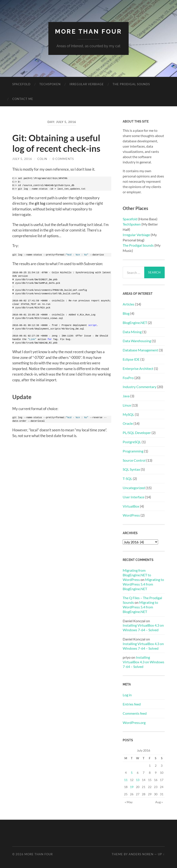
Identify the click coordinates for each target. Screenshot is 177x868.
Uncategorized (134, 488)
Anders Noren (141, 854)
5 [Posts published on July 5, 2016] (132, 773)
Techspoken (50, 84)
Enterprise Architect (138, 368)
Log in (127, 695)
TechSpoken (132, 224)
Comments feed (135, 713)
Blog (126, 313)
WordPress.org (134, 722)
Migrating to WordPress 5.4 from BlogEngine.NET (143, 584)
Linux (127, 405)
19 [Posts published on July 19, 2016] (132, 787)
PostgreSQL (132, 442)
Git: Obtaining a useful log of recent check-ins (56, 143)
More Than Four (88, 32)
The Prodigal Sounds (131, 84)
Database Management (140, 350)
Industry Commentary (140, 387)
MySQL (128, 414)
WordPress (131, 515)
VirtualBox (131, 506)
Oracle (128, 423)
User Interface (133, 497)
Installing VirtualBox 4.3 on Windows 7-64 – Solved (143, 627)
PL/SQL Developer (137, 433)
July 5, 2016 (22, 159)
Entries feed (132, 704)
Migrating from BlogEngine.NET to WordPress (137, 575)
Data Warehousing (137, 341)
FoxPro (128, 378)
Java (126, 396)
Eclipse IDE (131, 359)
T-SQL (127, 478)
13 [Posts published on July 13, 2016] (138, 780)
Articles (129, 304)
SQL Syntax (131, 469)
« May (129, 802)
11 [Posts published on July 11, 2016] (126, 780)
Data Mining (132, 332)
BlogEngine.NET (135, 323)
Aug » (159, 802)
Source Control (134, 460)
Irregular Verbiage (87, 84)
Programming (133, 451)
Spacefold (21, 84)
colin (42, 159)
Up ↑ (161, 854)
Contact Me (23, 99)
